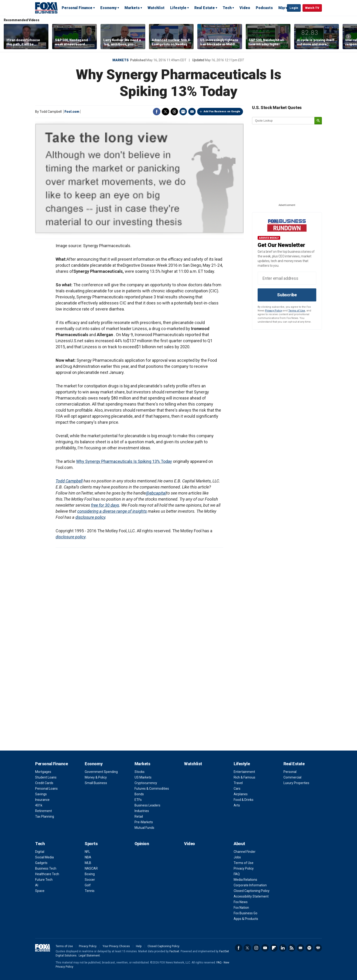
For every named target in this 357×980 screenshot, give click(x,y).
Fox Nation (241, 908)
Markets (132, 8)
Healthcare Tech (47, 874)
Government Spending (101, 772)
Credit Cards (44, 783)
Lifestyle (178, 8)
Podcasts (264, 8)
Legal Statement (89, 956)
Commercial (292, 777)
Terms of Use (297, 311)
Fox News (241, 902)
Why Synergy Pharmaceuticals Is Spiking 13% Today (124, 461)
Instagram (256, 948)
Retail (139, 816)
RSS (292, 948)
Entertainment (244, 772)
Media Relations (245, 880)
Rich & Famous (244, 777)
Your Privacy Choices (116, 946)
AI (37, 885)
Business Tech (46, 868)
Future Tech (44, 880)
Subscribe (287, 295)
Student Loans (46, 777)
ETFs (138, 800)
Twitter (165, 112)
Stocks (140, 772)
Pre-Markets (144, 822)
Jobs (237, 857)
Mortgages (43, 772)
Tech (227, 8)
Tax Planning (45, 816)
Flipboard (274, 948)
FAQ (237, 874)
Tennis (90, 891)
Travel (238, 783)
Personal (290, 772)
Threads (174, 112)
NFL (87, 852)
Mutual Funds (144, 828)
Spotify (309, 948)
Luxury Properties (296, 783)
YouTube (265, 948)
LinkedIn (283, 948)
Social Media (44, 857)
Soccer (90, 880)
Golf (88, 885)
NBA (88, 857)
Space (40, 891)
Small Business (96, 783)
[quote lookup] (283, 121)
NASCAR (91, 868)
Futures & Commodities (152, 789)
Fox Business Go (246, 913)
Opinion (142, 844)
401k (39, 805)
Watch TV (312, 8)
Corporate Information (250, 885)
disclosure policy (90, 517)
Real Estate (205, 8)
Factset (174, 951)
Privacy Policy (274, 311)
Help (139, 946)
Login (294, 8)
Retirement (44, 811)
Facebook (157, 112)
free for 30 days (105, 505)
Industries (142, 811)
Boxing (90, 874)
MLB (88, 863)
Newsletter (300, 948)
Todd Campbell (69, 481)
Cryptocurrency (146, 783)
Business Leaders (147, 805)
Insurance (42, 800)
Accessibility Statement (251, 896)
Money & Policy (96, 777)
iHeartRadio (318, 948)
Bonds (139, 794)
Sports (91, 844)
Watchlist (156, 8)
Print (183, 112)
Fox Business (46, 8)
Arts (237, 805)
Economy (108, 8)
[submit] (318, 121)
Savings (41, 794)
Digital (40, 852)
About (239, 844)
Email (192, 112)
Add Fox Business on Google (222, 111)
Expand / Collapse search (282, 8)
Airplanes (241, 794)
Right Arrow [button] (348, 37)
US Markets (143, 777)
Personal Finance (77, 8)
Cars (237, 789)
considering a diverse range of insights (112, 511)
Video (245, 8)
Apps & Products (246, 919)
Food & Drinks (244, 800)
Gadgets (41, 863)
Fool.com (72, 112)
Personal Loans (46, 789)
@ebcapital (156, 493)
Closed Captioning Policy (252, 891)
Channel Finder (245, 852)
